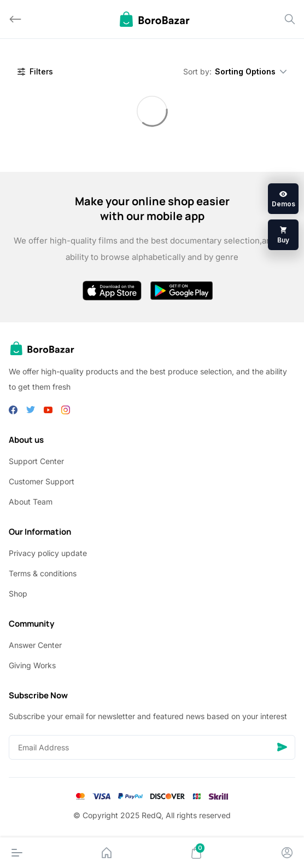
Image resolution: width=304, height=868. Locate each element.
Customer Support (42, 481)
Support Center (36, 461)
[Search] (290, 19)
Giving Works (32, 665)
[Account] (287, 853)
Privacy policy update (48, 553)
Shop (18, 594)
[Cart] (196, 853)
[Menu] (17, 853)
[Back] (15, 19)
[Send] (282, 747)
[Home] (107, 853)
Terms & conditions (43, 573)
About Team (31, 502)
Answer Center (35, 645)
